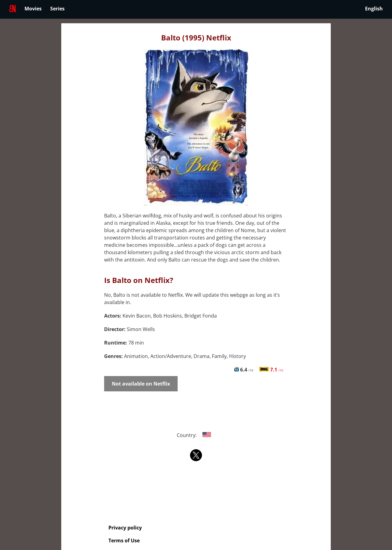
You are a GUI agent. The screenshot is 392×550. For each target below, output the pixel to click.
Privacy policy (125, 528)
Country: (196, 435)
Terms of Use (124, 541)
